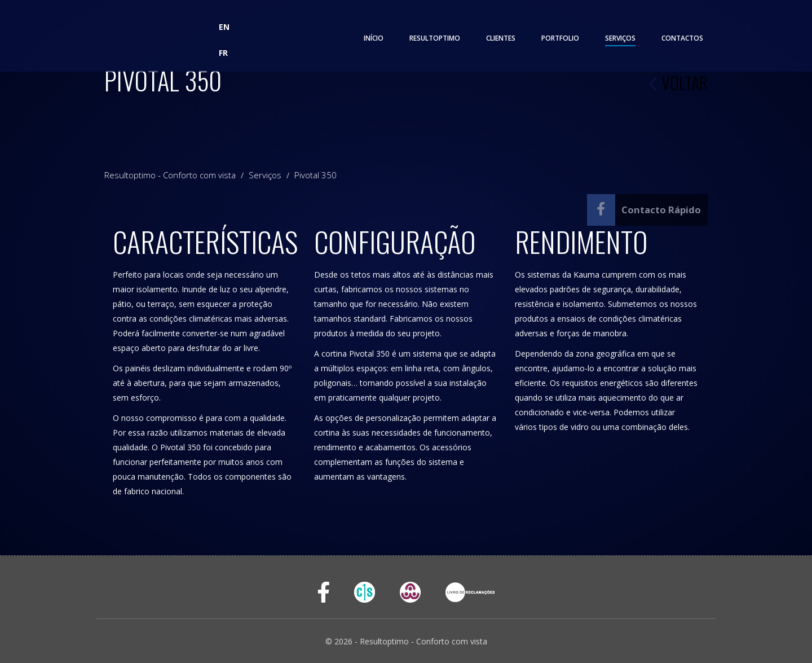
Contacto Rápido (661, 210)
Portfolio (560, 38)
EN (224, 27)
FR (223, 53)
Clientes (501, 38)
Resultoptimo (435, 38)
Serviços (620, 38)
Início (374, 38)
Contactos (682, 38)
